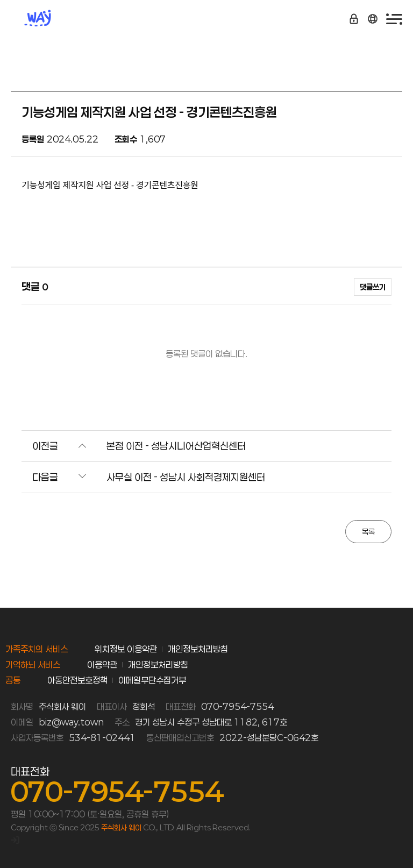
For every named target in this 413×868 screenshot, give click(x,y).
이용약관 (102, 664)
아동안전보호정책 (77, 680)
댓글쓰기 (373, 287)
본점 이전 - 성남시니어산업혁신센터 (176, 446)
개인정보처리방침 (198, 649)
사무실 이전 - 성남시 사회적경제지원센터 (186, 477)
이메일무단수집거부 (152, 680)
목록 (368, 532)
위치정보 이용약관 (126, 649)
